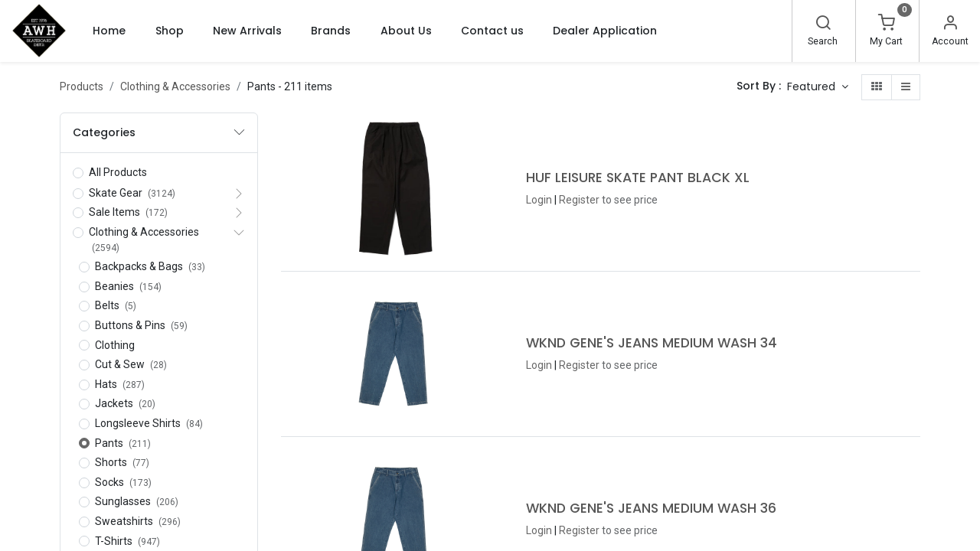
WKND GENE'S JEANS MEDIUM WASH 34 (652, 343)
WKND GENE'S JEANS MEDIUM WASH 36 (651, 508)
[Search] (823, 24)
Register (579, 200)
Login (539, 200)
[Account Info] (950, 24)
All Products (118, 172)
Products (82, 86)
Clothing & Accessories (175, 86)
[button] (818, 87)
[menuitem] (109, 31)
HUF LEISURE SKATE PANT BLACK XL (638, 178)
